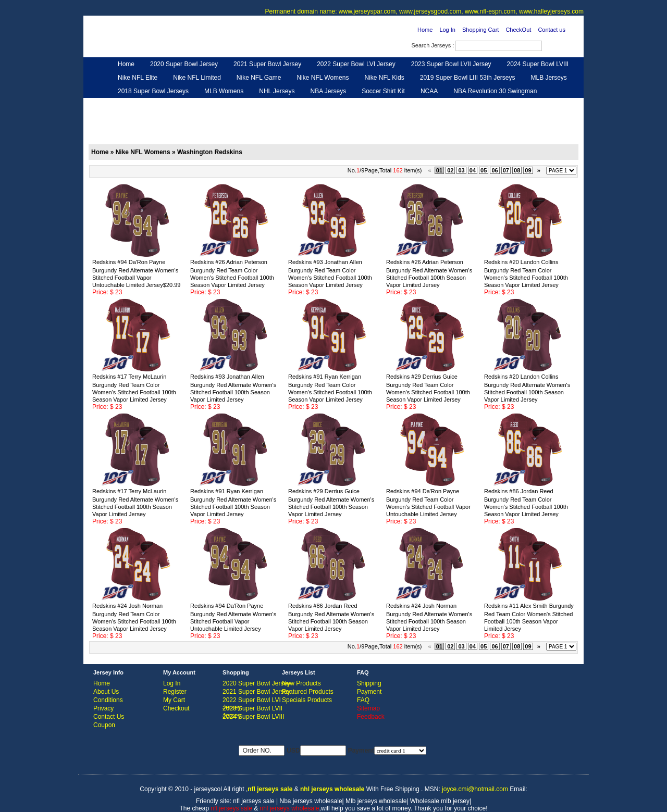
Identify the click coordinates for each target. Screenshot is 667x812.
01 (439, 170)
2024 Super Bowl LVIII (538, 64)
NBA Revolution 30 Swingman (495, 91)
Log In (447, 30)
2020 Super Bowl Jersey (184, 64)
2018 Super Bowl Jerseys (153, 91)
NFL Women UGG (311, 105)
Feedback (485, 105)
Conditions (108, 700)
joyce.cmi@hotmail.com (475, 789)
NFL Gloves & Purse (428, 105)
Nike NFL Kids (384, 78)
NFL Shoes (368, 105)
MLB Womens (224, 91)
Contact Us (109, 717)
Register (175, 692)
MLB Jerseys (548, 78)
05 (484, 170)
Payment (369, 692)
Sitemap (368, 708)
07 (506, 170)
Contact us (552, 30)
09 (528, 170)
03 (461, 170)
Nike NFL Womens (323, 78)
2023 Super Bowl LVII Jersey (451, 64)
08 (517, 170)
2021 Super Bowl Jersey (267, 64)
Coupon (104, 725)
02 (450, 170)
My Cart (174, 700)
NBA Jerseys (328, 91)
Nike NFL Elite (138, 78)
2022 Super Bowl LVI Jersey (356, 64)
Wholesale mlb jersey (440, 801)
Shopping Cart (480, 30)
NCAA (429, 91)
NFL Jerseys (253, 105)
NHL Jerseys (277, 91)
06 (495, 170)
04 (473, 170)
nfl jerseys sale (254, 801)
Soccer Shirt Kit (383, 91)
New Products (301, 683)
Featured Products (308, 692)
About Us (106, 692)
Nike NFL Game (259, 78)
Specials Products (307, 700)
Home (425, 30)
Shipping (369, 683)
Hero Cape (205, 105)
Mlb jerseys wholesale (376, 801)
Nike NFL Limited (197, 78)
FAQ (363, 700)
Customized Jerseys (146, 105)
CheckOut (518, 30)
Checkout (176, 708)
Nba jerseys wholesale (311, 801)
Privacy (103, 708)
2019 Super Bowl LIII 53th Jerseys (468, 78)
